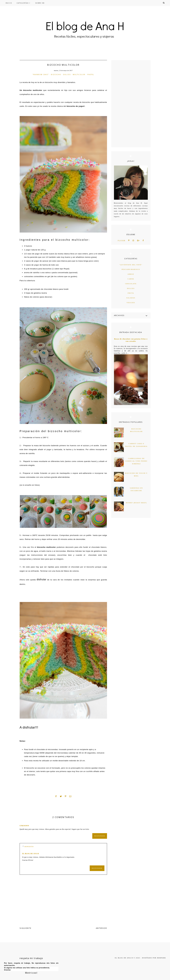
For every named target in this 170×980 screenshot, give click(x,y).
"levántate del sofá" (131, 265)
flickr (122, 241)
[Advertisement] (131, 104)
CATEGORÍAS (23, 3)
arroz (131, 274)
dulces (67, 74)
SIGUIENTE (26, 928)
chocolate (131, 284)
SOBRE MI (40, 3)
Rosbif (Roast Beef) (136, 503)
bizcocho (56, 74)
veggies (131, 303)
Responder (100, 836)
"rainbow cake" (41, 74)
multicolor (79, 74)
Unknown (24, 826)
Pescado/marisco (131, 269)
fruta (131, 293)
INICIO (9, 3)
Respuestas (29, 847)
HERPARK (162, 958)
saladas (131, 298)
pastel (91, 74)
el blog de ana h (31, 854)
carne (131, 279)
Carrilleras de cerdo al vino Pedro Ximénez (136, 461)
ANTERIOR (101, 928)
